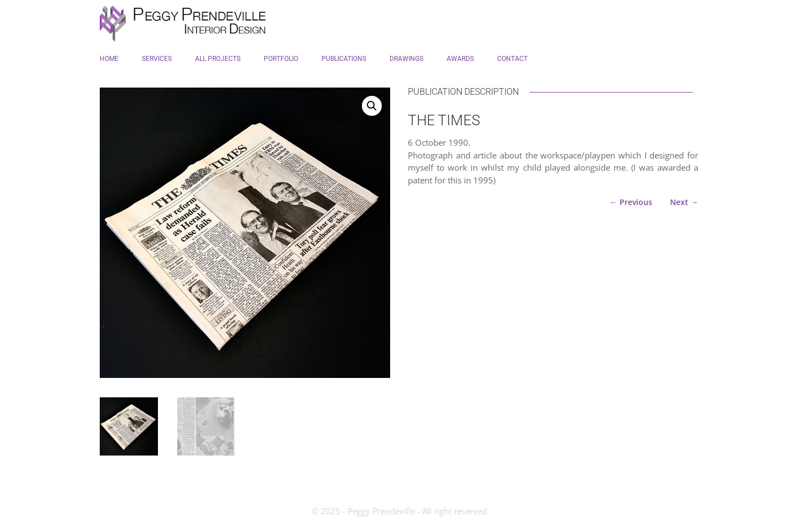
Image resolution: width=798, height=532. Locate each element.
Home (109, 59)
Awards (460, 59)
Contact (512, 59)
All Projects (218, 59)
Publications (344, 59)
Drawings (406, 59)
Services (157, 59)
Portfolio (281, 59)
